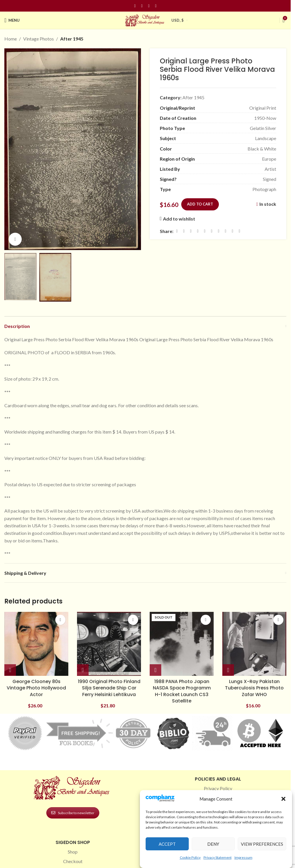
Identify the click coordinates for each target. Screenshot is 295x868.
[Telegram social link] (232, 231)
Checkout (73, 861)
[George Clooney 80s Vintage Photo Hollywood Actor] (36, 644)
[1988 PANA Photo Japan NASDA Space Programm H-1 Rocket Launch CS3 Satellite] (182, 644)
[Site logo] (145, 20)
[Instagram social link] (142, 6)
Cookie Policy (190, 857)
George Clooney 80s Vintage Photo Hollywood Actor (36, 688)
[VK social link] (226, 231)
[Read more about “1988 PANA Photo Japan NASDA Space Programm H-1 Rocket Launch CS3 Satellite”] (155, 670)
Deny (213, 844)
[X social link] (184, 231)
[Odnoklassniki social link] (212, 231)
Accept (167, 844)
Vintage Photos (39, 39)
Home (11, 39)
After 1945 (72, 39)
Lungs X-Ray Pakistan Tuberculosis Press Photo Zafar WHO (254, 688)
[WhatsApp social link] (219, 231)
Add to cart (200, 204)
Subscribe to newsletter (73, 813)
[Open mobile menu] (12, 20)
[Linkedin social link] (156, 6)
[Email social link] (191, 231)
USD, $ (177, 20)
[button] (283, 799)
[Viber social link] (239, 231)
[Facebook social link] (135, 6)
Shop (73, 852)
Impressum (243, 857)
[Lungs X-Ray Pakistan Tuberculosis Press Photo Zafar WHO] (254, 644)
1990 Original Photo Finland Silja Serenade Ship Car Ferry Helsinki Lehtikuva (109, 688)
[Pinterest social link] (149, 6)
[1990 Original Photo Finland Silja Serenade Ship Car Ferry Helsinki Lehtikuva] (109, 644)
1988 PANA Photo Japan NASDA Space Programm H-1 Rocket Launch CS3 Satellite (182, 691)
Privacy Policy (218, 788)
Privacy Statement (218, 857)
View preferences (262, 844)
